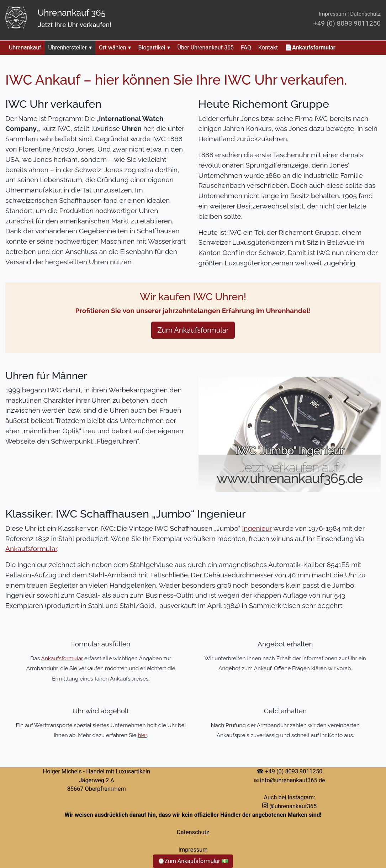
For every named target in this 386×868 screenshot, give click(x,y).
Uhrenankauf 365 (71, 13)
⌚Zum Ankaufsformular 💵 (193, 861)
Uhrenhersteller (70, 47)
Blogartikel (154, 47)
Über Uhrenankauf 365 (205, 47)
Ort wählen (115, 47)
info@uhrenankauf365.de (293, 780)
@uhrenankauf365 (289, 806)
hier (142, 735)
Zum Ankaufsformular (193, 330)
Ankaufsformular (31, 549)
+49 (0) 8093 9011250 (347, 23)
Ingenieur (257, 528)
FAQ (246, 47)
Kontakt (268, 47)
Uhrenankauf (25, 47)
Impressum (332, 14)
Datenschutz (365, 14)
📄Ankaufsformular (310, 47)
